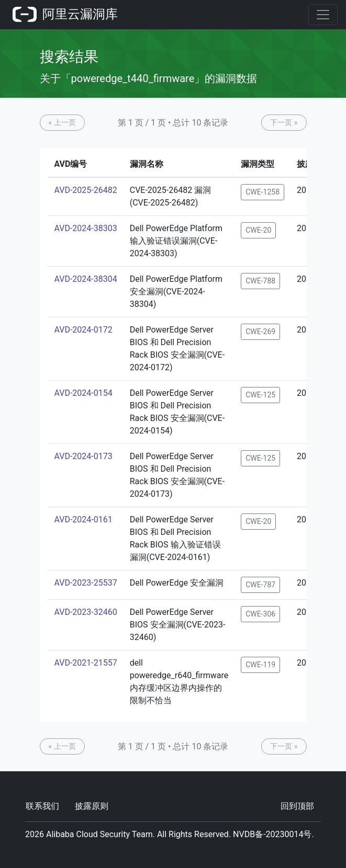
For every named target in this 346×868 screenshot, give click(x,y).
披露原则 (92, 806)
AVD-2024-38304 (86, 279)
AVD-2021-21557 (86, 663)
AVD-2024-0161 (83, 519)
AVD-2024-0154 (83, 393)
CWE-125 (260, 395)
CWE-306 (260, 614)
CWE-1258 (263, 192)
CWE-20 (258, 230)
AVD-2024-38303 (86, 228)
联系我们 (42, 806)
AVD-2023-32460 (86, 612)
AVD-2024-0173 (83, 456)
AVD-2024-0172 (83, 330)
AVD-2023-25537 (86, 583)
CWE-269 (260, 332)
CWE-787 (260, 585)
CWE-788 (260, 281)
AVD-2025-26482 (86, 190)
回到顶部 (297, 806)
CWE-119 (260, 665)
